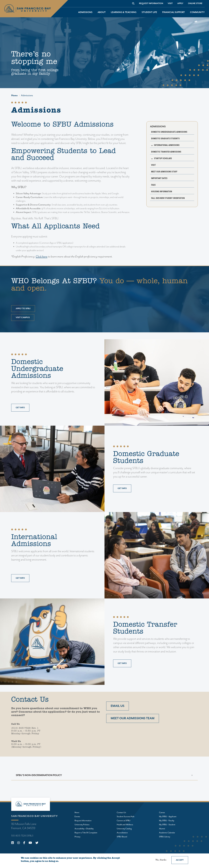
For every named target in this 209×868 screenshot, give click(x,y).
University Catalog (124, 829)
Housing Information (162, 192)
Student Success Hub (126, 817)
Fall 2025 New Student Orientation (168, 198)
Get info (20, 408)
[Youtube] (30, 843)
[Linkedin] (13, 843)
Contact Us (121, 813)
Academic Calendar (167, 833)
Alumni (162, 829)
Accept (180, 860)
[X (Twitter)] (37, 843)
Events (77, 817)
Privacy (77, 837)
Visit (170, 3)
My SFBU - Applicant (168, 817)
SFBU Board (122, 837)
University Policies (82, 825)
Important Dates (159, 178)
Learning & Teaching (124, 12)
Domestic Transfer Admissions (166, 152)
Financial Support (174, 12)
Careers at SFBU (124, 821)
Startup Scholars (163, 158)
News (77, 813)
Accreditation (122, 833)
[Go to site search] (133, 3)
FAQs (153, 185)
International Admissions (167, 145)
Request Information (151, 3)
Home (14, 95)
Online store (195, 3)
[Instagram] (19, 843)
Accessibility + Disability (84, 829)
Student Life (149, 12)
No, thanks (161, 860)
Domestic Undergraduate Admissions (169, 132)
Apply (180, 3)
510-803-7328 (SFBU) (22, 836)
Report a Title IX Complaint (86, 833)
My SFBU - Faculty (167, 821)
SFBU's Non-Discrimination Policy (39, 775)
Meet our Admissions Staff (164, 172)
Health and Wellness (125, 825)
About (102, 12)
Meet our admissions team (133, 718)
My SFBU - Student (167, 825)
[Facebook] (24, 843)
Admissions (85, 12)
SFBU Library (165, 837)
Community (197, 12)
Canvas (162, 813)
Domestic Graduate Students (165, 139)
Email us (118, 706)
